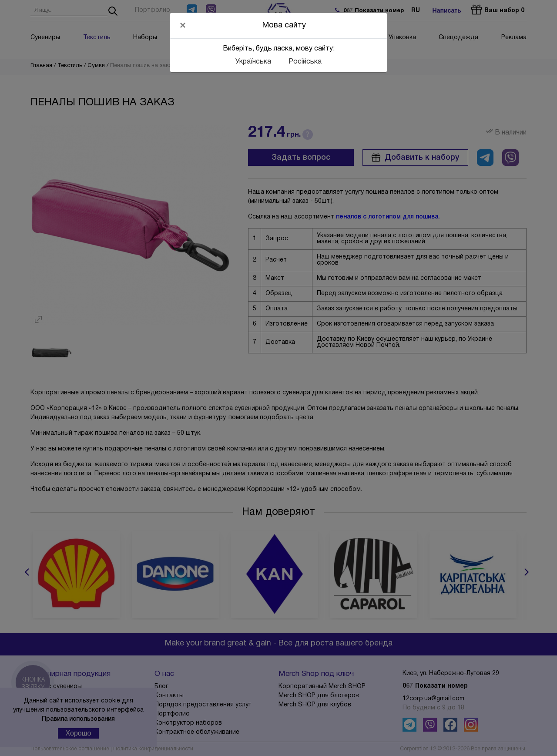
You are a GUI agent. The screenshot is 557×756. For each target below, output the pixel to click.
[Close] (183, 25)
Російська (305, 62)
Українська (253, 62)
